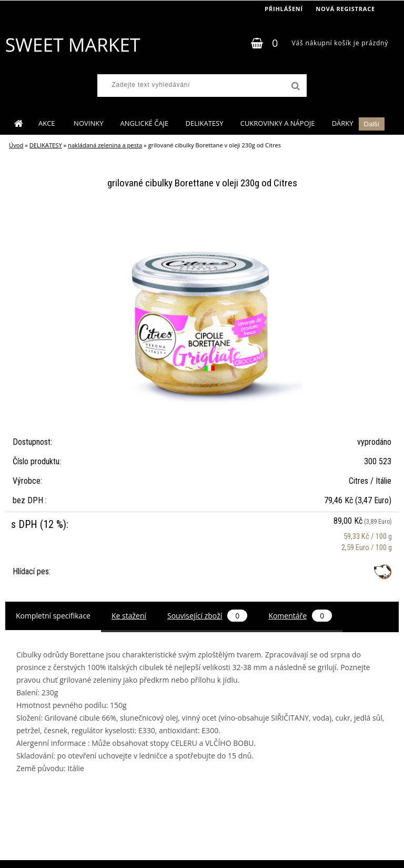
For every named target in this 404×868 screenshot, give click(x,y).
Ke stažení (129, 616)
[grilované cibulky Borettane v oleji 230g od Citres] (202, 216)
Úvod (16, 145)
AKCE (48, 123)
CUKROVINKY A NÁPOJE (278, 123)
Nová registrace (345, 9)
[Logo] (72, 45)
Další (372, 124)
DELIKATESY (204, 123)
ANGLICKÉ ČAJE (145, 123)
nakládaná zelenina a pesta (105, 145)
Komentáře (300, 616)
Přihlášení (284, 9)
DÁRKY (343, 123)
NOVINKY (88, 123)
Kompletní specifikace (53, 616)
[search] (295, 86)
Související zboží (207, 616)
